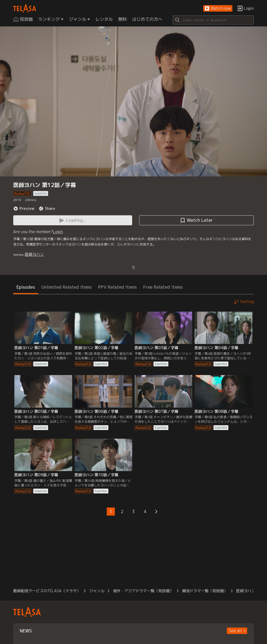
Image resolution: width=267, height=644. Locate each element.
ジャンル (97, 591)
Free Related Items (163, 287)
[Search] (213, 20)
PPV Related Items (117, 287)
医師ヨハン (34, 254)
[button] (218, 8)
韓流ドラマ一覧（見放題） (205, 591)
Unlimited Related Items (66, 287)
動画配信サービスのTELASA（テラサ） (47, 591)
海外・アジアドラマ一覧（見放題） (143, 591)
